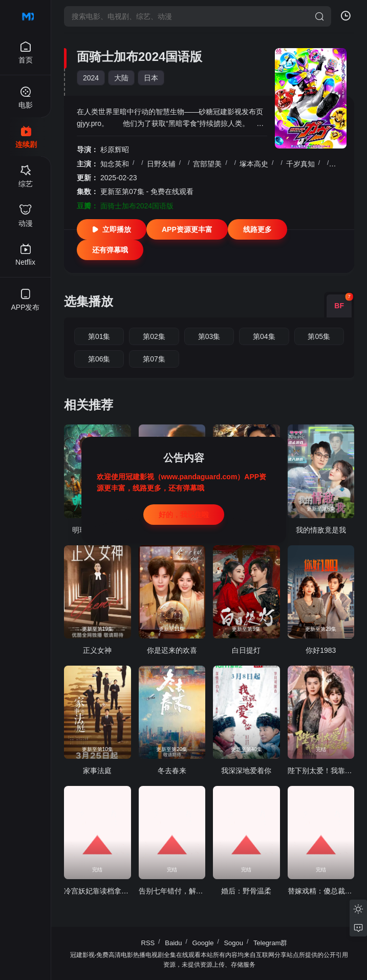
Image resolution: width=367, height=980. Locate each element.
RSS (148, 943)
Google (203, 943)
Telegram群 (270, 943)
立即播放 (112, 229)
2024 (91, 78)
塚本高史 (254, 164)
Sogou (233, 943)
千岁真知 (300, 164)
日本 (151, 78)
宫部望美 (207, 164)
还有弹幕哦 (110, 250)
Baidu (173, 943)
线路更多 (257, 229)
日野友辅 (161, 164)
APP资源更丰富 (187, 229)
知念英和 (115, 164)
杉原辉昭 (115, 150)
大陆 (121, 78)
